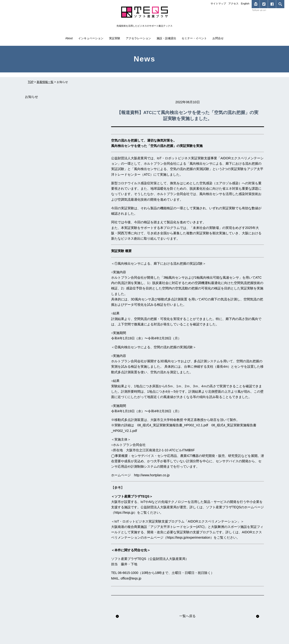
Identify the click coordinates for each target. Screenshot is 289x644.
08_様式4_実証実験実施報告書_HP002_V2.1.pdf (173, 425)
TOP (31, 82)
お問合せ (218, 38)
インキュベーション (91, 38)
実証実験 (115, 38)
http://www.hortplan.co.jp (152, 475)
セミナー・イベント (194, 38)
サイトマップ (218, 4)
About (69, 38)
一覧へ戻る (187, 616)
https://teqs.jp (124, 512)
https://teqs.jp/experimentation (189, 537)
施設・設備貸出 (166, 38)
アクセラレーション (138, 38)
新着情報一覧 (45, 82)
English (245, 4)
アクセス (233, 4)
